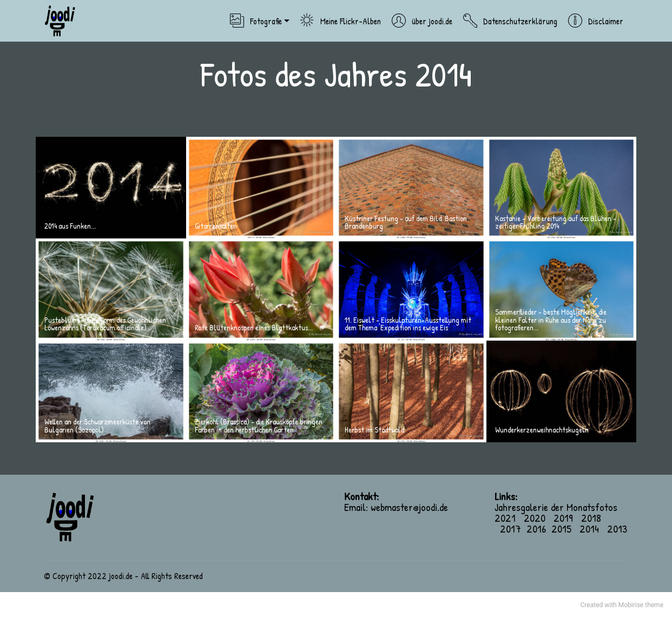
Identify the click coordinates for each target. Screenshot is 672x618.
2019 (563, 518)
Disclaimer (595, 21)
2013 (617, 529)
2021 (509, 518)
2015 (561, 529)
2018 (591, 518)
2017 (510, 529)
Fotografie (256, 21)
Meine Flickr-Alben (340, 21)
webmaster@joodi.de (409, 507)
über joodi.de (422, 21)
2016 (536, 529)
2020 (539, 518)
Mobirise (631, 605)
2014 (589, 529)
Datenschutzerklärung (510, 21)
